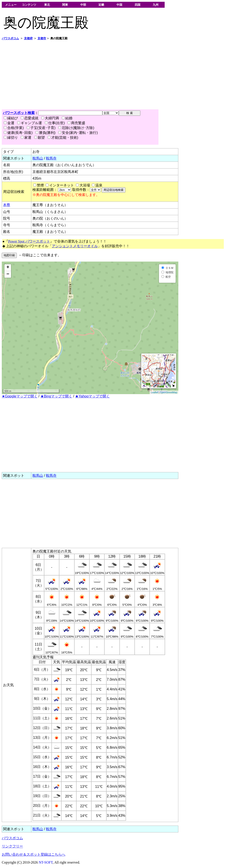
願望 (40, 138)
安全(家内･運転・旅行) (78, 133)
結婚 (67, 118)
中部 (83, 5)
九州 (156, 5)
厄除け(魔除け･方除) (76, 128)
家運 (26, 138)
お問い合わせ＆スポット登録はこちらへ (34, 854)
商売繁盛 (76, 123)
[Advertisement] (113, 75)
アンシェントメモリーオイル (75, 246)
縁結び (11, 118)
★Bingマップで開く (56, 396)
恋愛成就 (30, 118)
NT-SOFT (46, 862)
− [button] (8, 274)
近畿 (101, 5)
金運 (9, 123)
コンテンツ (29, 5)
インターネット (62, 185)
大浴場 (85, 185)
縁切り (11, 138)
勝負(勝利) (46, 133)
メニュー (11, 5)
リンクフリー (12, 846)
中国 (119, 5)
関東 (65, 5)
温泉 (99, 185)
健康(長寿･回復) (18, 133)
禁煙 (40, 185)
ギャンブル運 (30, 123)
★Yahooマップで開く (92, 396)
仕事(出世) (55, 123)
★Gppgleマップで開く (20, 396)
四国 (137, 5)
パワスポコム (12, 838)
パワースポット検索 (19, 113)
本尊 (7, 205)
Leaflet (154, 392)
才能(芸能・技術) (63, 138)
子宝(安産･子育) (41, 128)
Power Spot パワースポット (29, 241)
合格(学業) (14, 128)
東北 (47, 5)
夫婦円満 (50, 118)
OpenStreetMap (169, 392)
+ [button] (8, 268)
